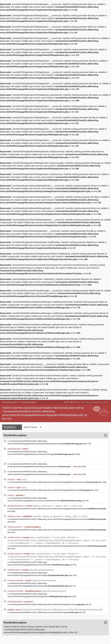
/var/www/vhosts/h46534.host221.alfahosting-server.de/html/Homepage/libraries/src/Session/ (54, 482)
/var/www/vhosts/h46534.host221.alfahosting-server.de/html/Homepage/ (44, 612)
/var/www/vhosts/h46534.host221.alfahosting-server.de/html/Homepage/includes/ (47, 604)
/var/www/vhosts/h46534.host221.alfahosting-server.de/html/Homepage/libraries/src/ (50, 490)
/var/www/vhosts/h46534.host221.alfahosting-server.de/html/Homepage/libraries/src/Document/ (58, 509)
